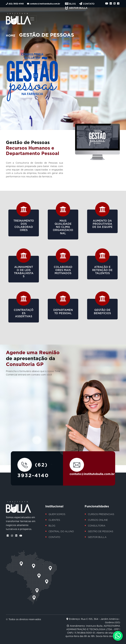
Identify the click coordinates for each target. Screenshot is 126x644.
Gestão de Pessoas (101, 531)
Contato (87, 4)
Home (11, 36)
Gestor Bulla (76, 8)
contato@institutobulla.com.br (44, 4)
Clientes (54, 520)
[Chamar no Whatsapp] (118, 636)
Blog (71, 4)
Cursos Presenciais (101, 514)
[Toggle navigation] (32, 19)
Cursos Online (98, 520)
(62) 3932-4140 (15, 4)
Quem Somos (57, 514)
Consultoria (97, 526)
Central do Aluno (61, 531)
